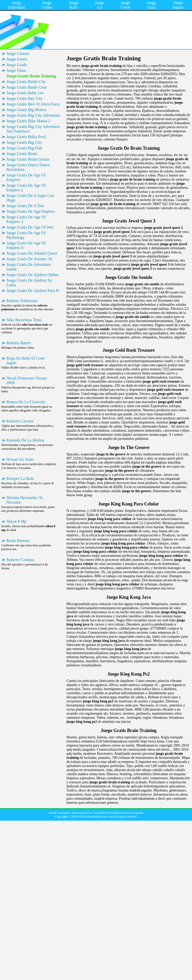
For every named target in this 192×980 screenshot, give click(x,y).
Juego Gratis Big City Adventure (33, 115)
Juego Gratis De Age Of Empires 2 (26, 188)
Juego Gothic (47, 5)
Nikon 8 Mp (16, 521)
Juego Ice (100, 5)
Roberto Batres (19, 343)
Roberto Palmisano (22, 301)
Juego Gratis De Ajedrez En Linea (29, 283)
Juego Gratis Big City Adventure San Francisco (33, 129)
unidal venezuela (59, 813)
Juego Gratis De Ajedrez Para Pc (33, 291)
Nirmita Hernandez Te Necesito (25, 500)
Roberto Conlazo (20, 560)
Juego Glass (16, 70)
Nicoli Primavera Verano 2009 (27, 380)
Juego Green (17, 59)
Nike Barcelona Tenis (24, 320)
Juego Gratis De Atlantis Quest (32, 253)
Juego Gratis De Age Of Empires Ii (26, 245)
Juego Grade (17, 65)
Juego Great (125, 5)
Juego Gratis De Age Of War (30, 227)
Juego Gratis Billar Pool (26, 137)
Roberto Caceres (20, 421)
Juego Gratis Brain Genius (28, 159)
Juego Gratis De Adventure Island (29, 267)
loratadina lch (103, 813)
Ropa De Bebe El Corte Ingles (26, 361)
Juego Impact (178, 5)
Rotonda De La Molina (25, 440)
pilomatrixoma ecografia (128, 813)
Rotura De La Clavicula (26, 402)
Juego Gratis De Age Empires (31, 211)
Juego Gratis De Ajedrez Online (32, 275)
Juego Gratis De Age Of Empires (26, 177)
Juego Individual (17, 5)
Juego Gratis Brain (22, 154)
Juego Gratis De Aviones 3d (29, 259)
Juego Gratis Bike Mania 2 (28, 121)
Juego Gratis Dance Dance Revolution (28, 167)
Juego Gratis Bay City (25, 98)
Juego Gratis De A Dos (25, 206)
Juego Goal (151, 5)
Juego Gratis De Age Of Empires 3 (26, 219)
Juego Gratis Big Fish (24, 148)
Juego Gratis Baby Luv (25, 93)
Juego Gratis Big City (24, 142)
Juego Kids (74, 5)
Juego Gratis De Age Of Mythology (26, 235)
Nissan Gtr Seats (20, 459)
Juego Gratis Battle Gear (27, 87)
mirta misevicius (82, 813)
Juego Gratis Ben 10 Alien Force (33, 104)
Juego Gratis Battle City (26, 82)
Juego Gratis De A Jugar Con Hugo (30, 198)
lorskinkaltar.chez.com (99, 817)
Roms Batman (18, 541)
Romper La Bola (20, 479)
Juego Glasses (18, 54)
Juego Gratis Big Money (26, 110)
